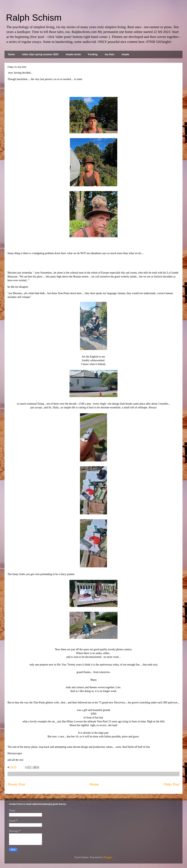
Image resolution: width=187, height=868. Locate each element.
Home (11, 54)
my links (110, 54)
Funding (93, 54)
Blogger (108, 857)
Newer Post (16, 784)
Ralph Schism (34, 18)
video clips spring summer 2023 (40, 54)
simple (125, 54)
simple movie (73, 54)
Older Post (171, 784)
